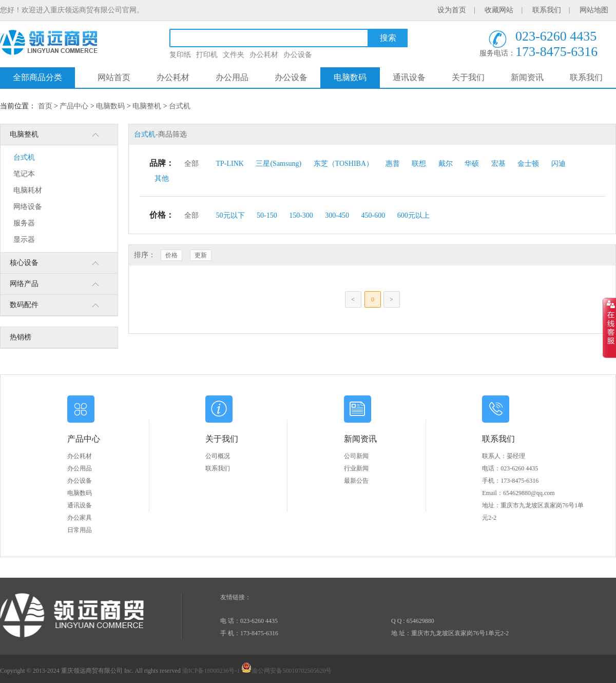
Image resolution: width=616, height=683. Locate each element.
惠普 (393, 164)
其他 (162, 178)
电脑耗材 (28, 190)
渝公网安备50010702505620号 (286, 671)
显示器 (24, 240)
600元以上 (413, 215)
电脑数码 (350, 77)
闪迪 (559, 164)
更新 (201, 255)
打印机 (207, 55)
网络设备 (28, 207)
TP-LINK (230, 164)
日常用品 (80, 530)
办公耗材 (264, 55)
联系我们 (547, 10)
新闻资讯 (527, 77)
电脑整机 (147, 106)
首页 (45, 106)
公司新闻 (356, 456)
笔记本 (24, 174)
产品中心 (74, 106)
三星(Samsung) (278, 164)
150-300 (301, 215)
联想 (419, 164)
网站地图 (594, 10)
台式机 (180, 106)
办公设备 (298, 55)
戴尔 (446, 164)
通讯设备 (409, 77)
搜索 (388, 38)
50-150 (267, 215)
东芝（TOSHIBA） (343, 164)
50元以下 (230, 215)
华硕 (472, 164)
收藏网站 (499, 10)
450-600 (373, 215)
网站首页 (114, 77)
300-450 (337, 215)
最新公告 (356, 481)
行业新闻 (356, 468)
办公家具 (80, 518)
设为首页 (452, 10)
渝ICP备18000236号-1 (211, 671)
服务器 (24, 223)
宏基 (498, 164)
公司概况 (218, 456)
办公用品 (232, 77)
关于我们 (468, 77)
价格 (171, 255)
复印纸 (180, 55)
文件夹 (234, 55)
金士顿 (528, 164)
